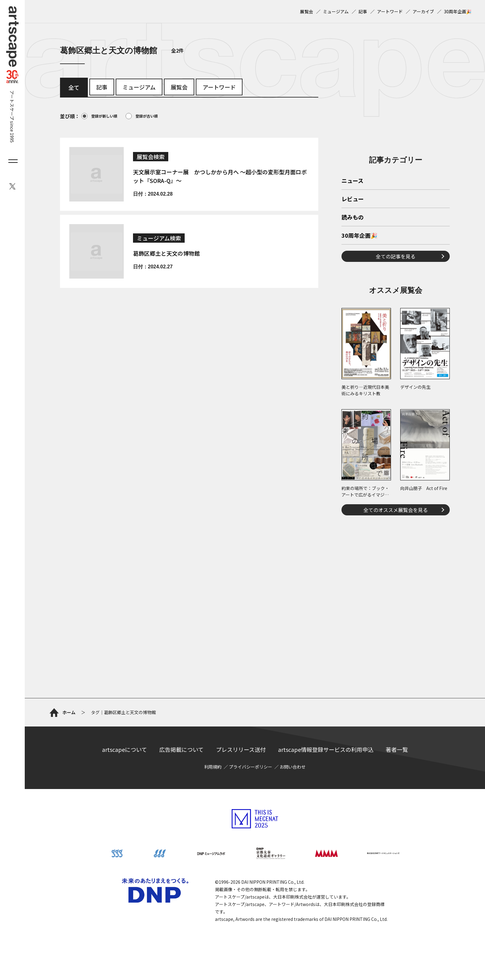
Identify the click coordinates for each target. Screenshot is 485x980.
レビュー (353, 199)
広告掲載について (181, 749)
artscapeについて (124, 749)
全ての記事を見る (396, 256)
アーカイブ (423, 11)
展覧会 (307, 11)
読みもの (353, 218)
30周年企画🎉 (458, 11)
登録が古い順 (142, 116)
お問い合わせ (293, 767)
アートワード (390, 11)
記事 (363, 11)
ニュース (352, 181)
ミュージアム (336, 11)
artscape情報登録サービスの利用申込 (326, 749)
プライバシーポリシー (251, 767)
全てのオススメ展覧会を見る (396, 510)
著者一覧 (397, 749)
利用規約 (213, 767)
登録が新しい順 (99, 116)
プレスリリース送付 (241, 749)
